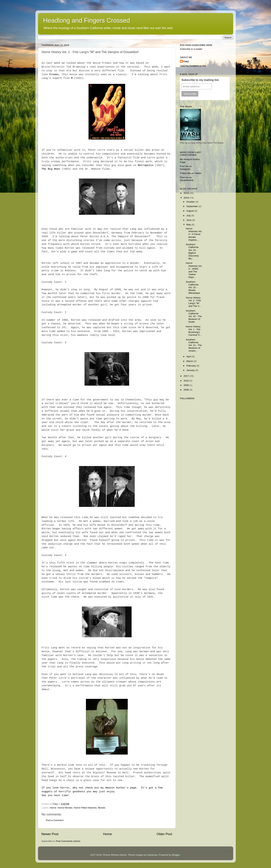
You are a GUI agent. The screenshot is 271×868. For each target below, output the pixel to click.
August (190, 211)
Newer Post (50, 834)
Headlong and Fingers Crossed (87, 20)
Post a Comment (55, 820)
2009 (186, 385)
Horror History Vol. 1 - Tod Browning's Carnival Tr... (194, 331)
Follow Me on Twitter (191, 173)
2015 (186, 381)
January (191, 370)
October (191, 202)
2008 (186, 390)
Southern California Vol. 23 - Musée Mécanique (193, 287)
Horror (53, 808)
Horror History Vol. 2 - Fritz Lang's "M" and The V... (193, 302)
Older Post (164, 834)
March (190, 361)
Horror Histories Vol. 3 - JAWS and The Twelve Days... (194, 270)
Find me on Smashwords (187, 179)
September (193, 206)
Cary (186, 61)
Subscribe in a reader (191, 49)
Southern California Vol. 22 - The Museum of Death (194, 316)
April (189, 356)
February (192, 366)
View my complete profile (193, 66)
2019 (186, 193)
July (189, 216)
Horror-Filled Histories (85, 808)
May (189, 225)
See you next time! (56, 795)
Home (108, 834)
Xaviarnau (152, 855)
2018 (186, 198)
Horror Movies (65, 808)
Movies (102, 808)
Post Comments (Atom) (68, 841)
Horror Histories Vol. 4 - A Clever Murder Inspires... (194, 234)
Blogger (176, 855)
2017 (186, 376)
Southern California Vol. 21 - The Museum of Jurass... (194, 345)
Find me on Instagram (186, 168)
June (189, 220)
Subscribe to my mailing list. (200, 80)
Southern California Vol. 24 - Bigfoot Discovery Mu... (192, 251)
